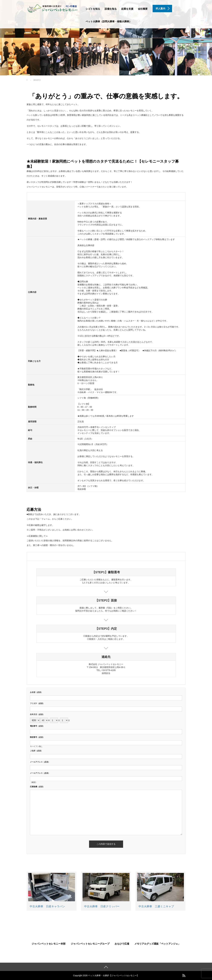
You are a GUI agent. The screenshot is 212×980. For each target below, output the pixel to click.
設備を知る (111, 9)
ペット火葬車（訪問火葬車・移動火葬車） (109, 21)
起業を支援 (127, 9)
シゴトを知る (93, 9)
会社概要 (143, 9)
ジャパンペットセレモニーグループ (90, 944)
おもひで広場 (122, 944)
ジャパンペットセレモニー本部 (49, 944)
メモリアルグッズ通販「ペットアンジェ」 (157, 944)
